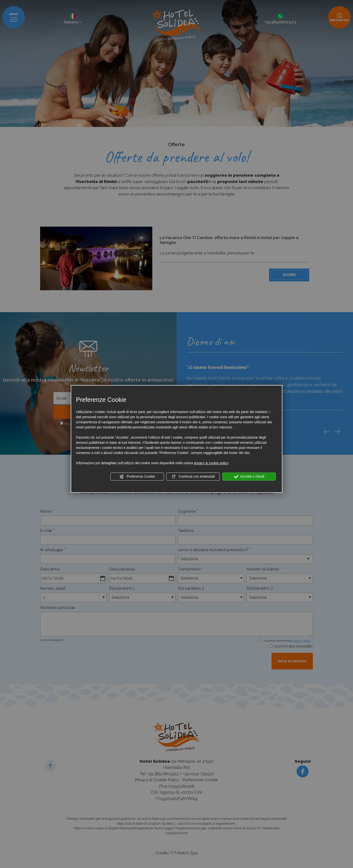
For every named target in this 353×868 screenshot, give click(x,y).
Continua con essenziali (193, 477)
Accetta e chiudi (249, 477)
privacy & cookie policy (211, 463)
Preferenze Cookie (137, 477)
